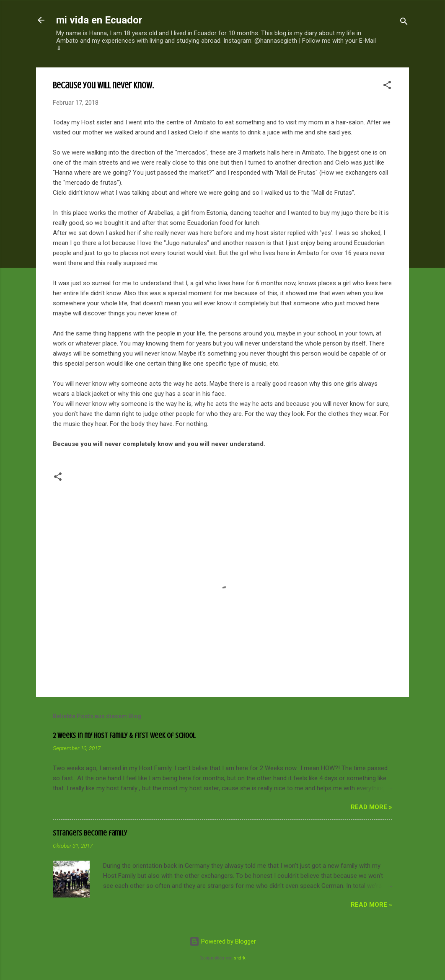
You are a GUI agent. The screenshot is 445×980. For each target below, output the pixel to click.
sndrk (240, 958)
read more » (371, 807)
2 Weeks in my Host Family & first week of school (124, 735)
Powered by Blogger (223, 941)
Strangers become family (90, 833)
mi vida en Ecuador (99, 20)
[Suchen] (404, 23)
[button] (387, 86)
